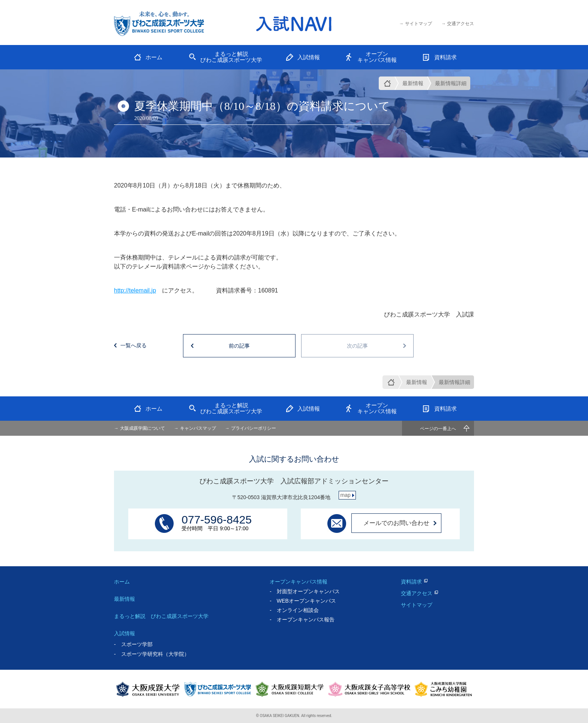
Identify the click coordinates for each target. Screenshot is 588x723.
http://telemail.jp (135, 290)
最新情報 (413, 83)
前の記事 (239, 346)
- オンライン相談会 (294, 610)
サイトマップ (417, 605)
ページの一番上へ (438, 429)
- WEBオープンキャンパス (303, 601)
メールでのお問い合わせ (396, 523)
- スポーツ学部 (133, 644)
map (346, 495)
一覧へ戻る (133, 345)
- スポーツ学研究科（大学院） (152, 654)
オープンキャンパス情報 (298, 582)
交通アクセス (417, 593)
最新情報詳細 (451, 83)
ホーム (122, 582)
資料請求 (411, 582)
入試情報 (124, 633)
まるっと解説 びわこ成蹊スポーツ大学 (161, 616)
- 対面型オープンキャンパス (305, 591)
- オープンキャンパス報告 (302, 619)
